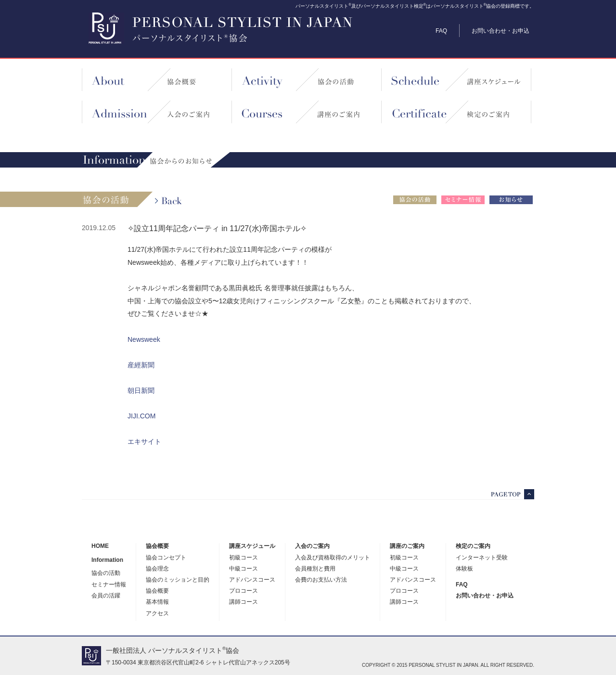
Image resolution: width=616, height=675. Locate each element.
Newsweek (144, 339)
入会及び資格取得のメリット (333, 558)
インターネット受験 (482, 558)
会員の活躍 (106, 596)
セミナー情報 (109, 585)
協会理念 (157, 569)
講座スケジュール (252, 546)
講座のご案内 (407, 546)
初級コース (244, 558)
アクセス (157, 614)
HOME (100, 546)
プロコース (244, 591)
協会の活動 (106, 573)
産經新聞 (141, 365)
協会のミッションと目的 (178, 580)
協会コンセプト (166, 558)
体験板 (464, 569)
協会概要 (157, 546)
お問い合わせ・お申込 (500, 31)
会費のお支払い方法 (321, 580)
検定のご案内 (473, 546)
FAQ (441, 31)
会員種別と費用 (315, 569)
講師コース (244, 602)
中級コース (244, 569)
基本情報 (157, 602)
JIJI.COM (141, 416)
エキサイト (144, 441)
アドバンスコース (252, 580)
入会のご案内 (312, 546)
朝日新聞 (141, 390)
